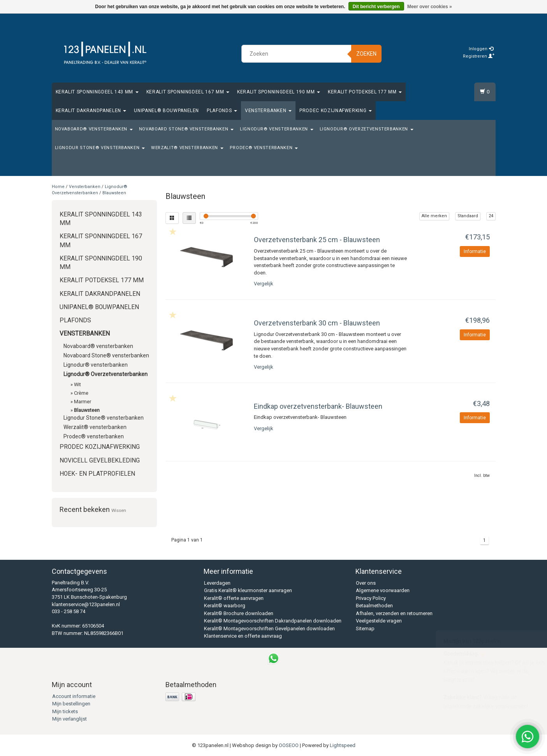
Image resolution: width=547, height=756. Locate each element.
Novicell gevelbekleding (100, 461)
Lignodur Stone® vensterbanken (100, 148)
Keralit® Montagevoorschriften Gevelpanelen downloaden (269, 629)
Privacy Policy (371, 598)
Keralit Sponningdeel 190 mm (279, 92)
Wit (77, 384)
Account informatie (74, 696)
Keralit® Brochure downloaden (239, 613)
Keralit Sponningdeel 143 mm (97, 92)
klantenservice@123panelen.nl (86, 604)
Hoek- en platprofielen (97, 474)
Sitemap (365, 629)
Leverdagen (217, 583)
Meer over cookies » (430, 7)
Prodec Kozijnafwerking (336, 111)
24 (491, 216)
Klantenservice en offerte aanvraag (243, 636)
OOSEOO (289, 745)
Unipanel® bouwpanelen (166, 111)
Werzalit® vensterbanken (187, 148)
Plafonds (222, 111)
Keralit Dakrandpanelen (91, 111)
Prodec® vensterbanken (264, 148)
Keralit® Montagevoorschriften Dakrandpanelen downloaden (273, 621)
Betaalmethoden (374, 606)
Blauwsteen (114, 193)
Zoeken (366, 54)
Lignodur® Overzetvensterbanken (367, 129)
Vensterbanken (268, 111)
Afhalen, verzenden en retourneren (394, 613)
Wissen (119, 510)
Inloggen (481, 49)
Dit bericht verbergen (376, 7)
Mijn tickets (65, 711)
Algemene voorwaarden (383, 590)
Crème (81, 393)
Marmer (83, 402)
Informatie (475, 251)
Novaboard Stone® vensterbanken (186, 129)
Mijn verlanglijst (69, 719)
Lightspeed (343, 745)
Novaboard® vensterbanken (94, 129)
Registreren (479, 56)
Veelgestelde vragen (379, 621)
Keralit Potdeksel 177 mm (365, 92)
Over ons (366, 583)
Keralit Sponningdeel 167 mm (188, 92)
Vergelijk (264, 284)
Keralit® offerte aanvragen (234, 598)
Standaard (468, 216)
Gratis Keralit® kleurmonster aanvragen (248, 590)
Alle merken (434, 216)
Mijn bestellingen (71, 704)
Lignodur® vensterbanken (277, 129)
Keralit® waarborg (225, 606)
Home (58, 187)
